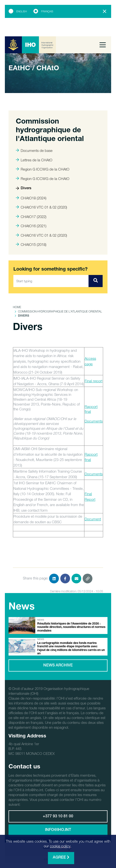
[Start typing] (51, 281)
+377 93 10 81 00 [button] (58, 817)
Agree (61, 857)
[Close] (105, 11)
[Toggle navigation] (103, 45)
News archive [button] (58, 666)
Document (93, 519)
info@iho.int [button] (58, 830)
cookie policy (60, 846)
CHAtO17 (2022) (31, 217)
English (22, 11)
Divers (24, 188)
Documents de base (34, 150)
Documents (94, 421)
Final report (94, 381)
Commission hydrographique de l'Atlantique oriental (60, 311)
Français (47, 11)
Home (17, 307)
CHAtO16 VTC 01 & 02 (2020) (41, 207)
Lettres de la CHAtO (34, 160)
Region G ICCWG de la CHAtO (43, 169)
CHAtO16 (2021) (31, 226)
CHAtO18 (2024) (31, 198)
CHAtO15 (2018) (31, 244)
